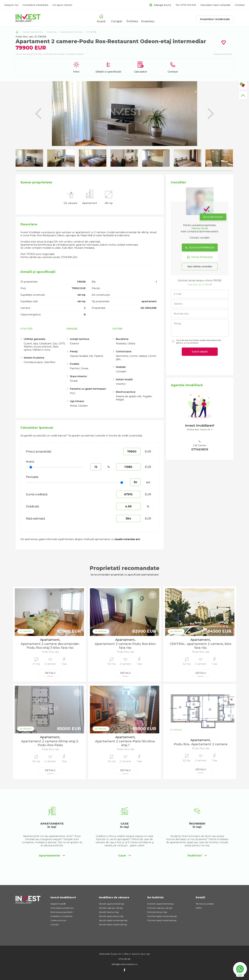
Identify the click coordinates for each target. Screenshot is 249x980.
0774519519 (200, 449)
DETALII (50, 673)
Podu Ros (52, 32)
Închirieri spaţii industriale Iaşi (162, 920)
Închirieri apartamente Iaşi (160, 904)
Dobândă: (33, 506)
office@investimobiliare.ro (124, 964)
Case (125, 856)
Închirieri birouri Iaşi (157, 912)
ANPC (199, 908)
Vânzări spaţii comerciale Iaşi (113, 920)
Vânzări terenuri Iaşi (109, 912)
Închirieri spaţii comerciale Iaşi (162, 916)
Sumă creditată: (37, 494)
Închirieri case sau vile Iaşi (160, 908)
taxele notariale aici (127, 539)
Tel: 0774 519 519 (186, 5)
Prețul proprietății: (39, 452)
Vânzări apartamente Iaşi (112, 904)
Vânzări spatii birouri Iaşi (111, 916)
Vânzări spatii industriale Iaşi (113, 924)
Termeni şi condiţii (205, 904)
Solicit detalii (200, 352)
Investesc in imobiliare (61, 916)
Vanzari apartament (33, 32)
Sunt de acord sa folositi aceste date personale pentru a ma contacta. (199, 341)
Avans (30, 462)
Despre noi (11, 5)
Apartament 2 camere (72, 32)
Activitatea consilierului (62, 908)
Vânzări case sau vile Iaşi (111, 908)
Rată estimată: (36, 519)
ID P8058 (92, 32)
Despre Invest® (58, 904)
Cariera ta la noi (58, 920)
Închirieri (197, 856)
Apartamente (52, 856)
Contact (240, 5)
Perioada (32, 477)
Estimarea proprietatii (61, 912)
